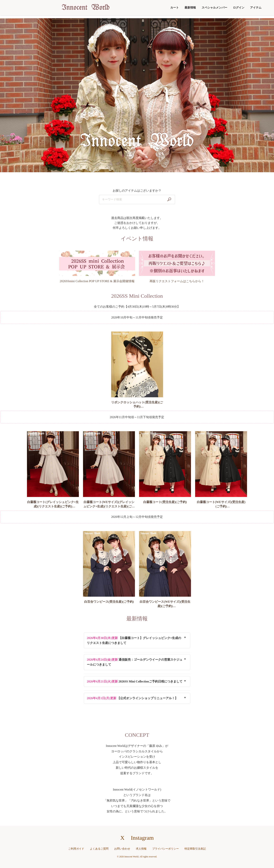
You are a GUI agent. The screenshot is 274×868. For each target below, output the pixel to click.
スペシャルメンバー (214, 8)
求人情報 (141, 849)
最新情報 (190, 8)
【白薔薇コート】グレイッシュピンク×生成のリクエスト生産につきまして (134, 640)
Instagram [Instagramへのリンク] (142, 838)
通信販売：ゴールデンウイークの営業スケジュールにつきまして (135, 662)
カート (175, 8)
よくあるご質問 (99, 849)
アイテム (256, 8)
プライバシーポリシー (166, 849)
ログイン (239, 8)
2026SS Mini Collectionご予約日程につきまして (135, 681)
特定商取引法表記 (195, 849)
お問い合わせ (122, 849)
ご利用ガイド (76, 849)
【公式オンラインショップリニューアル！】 (132, 698)
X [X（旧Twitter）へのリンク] (122, 838)
